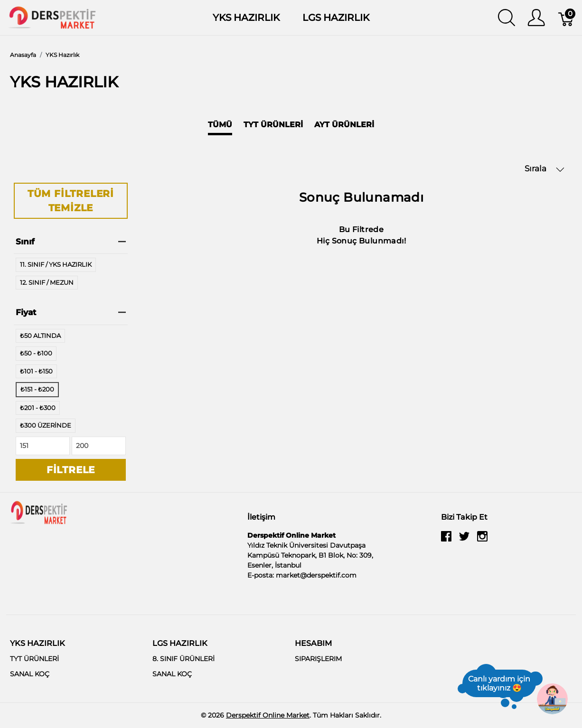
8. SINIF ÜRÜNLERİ (183, 659)
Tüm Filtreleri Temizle (71, 201)
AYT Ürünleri (344, 125)
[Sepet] (567, 18)
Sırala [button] (544, 169)
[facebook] (446, 540)
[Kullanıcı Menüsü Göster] (536, 18)
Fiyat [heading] (71, 312)
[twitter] (464, 540)
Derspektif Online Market (268, 715)
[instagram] (482, 540)
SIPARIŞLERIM (318, 659)
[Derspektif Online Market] (52, 17)
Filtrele (71, 470)
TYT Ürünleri (273, 125)
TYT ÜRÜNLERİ (34, 659)
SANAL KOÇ (30, 674)
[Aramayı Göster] (507, 18)
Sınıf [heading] (71, 242)
